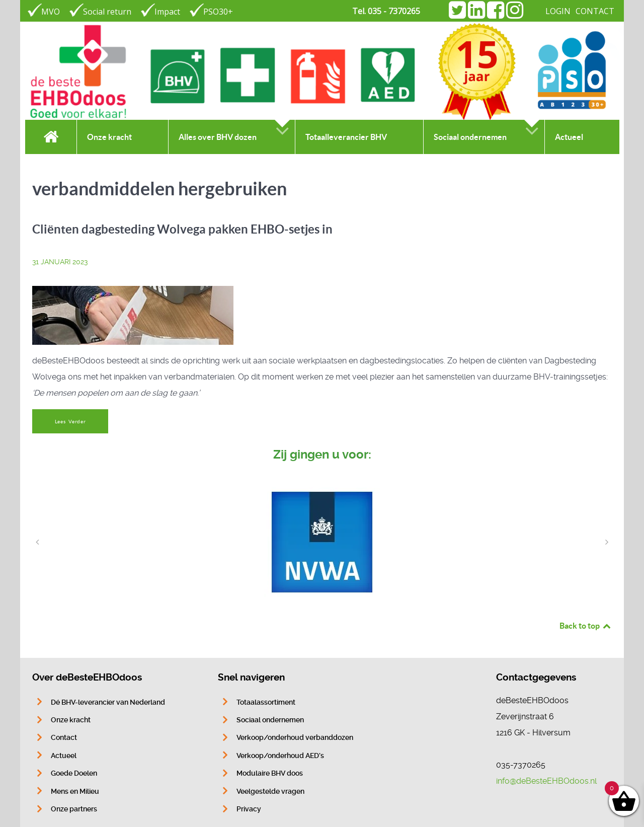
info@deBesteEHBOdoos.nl (546, 781)
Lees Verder (70, 422)
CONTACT (595, 11)
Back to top (586, 626)
